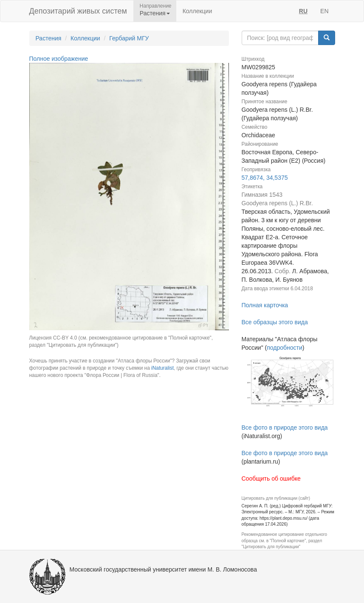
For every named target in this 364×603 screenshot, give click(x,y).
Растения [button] (155, 13)
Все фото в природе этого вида (285, 427)
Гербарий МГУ (129, 38)
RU (303, 11)
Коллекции (198, 11)
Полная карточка (265, 305)
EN (324, 11)
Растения (49, 38)
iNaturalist (162, 368)
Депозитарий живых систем (78, 11)
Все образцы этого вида (275, 322)
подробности (285, 348)
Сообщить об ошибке (271, 478)
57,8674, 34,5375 (265, 178)
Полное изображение (59, 59)
